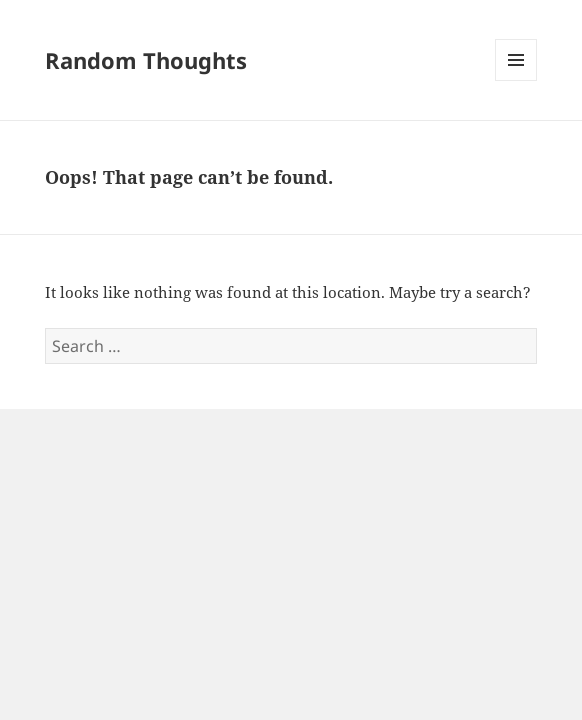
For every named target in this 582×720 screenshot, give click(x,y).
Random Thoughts (146, 60)
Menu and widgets (516, 80)
